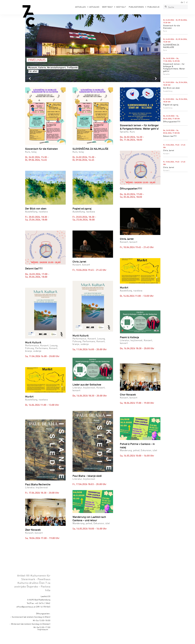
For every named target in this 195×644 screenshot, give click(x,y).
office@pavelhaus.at (26, 615)
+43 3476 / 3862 (43, 612)
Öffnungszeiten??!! (172, 122)
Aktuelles (80, 7)
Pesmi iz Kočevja (129, 349)
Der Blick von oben (172, 88)
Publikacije (153, 7)
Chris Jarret (169, 151)
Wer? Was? (107, 7)
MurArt (124, 288)
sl (187, 2)
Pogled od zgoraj (171, 105)
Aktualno (94, 7)
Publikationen (136, 7)
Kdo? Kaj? (121, 7)
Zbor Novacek (33, 526)
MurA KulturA (33, 343)
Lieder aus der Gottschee (87, 377)
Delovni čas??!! (170, 136)
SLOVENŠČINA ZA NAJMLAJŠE (90, 149)
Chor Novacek (128, 420)
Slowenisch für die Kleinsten (42, 149)
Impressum (43, 638)
